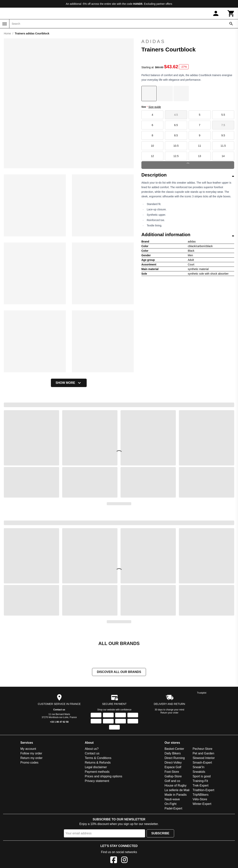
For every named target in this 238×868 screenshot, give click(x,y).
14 (223, 156)
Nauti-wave (172, 799)
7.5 (223, 125)
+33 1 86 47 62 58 (59, 722)
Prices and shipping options (104, 776)
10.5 (176, 146)
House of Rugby (176, 785)
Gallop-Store (173, 776)
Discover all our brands (119, 672)
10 (152, 146)
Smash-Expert (202, 763)
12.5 (176, 156)
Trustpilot (202, 693)
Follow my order (31, 753)
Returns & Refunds (98, 763)
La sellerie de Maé (177, 790)
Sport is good (202, 776)
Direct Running (175, 758)
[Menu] (5, 24)
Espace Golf (173, 767)
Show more (69, 383)
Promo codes (29, 763)
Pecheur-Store (203, 749)
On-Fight (170, 804)
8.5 (176, 135)
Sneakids (199, 772)
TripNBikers (201, 795)
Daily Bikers (173, 753)
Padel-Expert (173, 808)
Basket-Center (174, 749)
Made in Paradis (176, 795)
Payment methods (97, 772)
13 (200, 156)
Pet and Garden (203, 753)
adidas (188, 41)
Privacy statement (97, 781)
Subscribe (160, 833)
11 (200, 146)
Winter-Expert (202, 804)
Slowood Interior (204, 758)
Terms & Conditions (98, 758)
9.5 (223, 135)
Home (7, 33)
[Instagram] (124, 860)
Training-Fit (200, 781)
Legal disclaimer (96, 767)
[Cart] (231, 13)
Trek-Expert (201, 785)
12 (152, 156)
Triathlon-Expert (203, 790)
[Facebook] (114, 860)
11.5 (223, 146)
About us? (92, 749)
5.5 (223, 115)
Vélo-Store (200, 799)
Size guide (155, 107)
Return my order (32, 758)
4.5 (176, 115)
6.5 (176, 125)
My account (28, 749)
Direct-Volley (173, 763)
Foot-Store (172, 772)
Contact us (59, 710)
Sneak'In (199, 767)
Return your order (170, 713)
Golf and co (172, 781)
